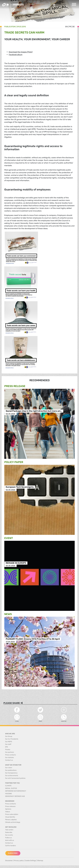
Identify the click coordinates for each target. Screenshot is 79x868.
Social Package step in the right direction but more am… (34, 411)
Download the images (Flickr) (21, 52)
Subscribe (13, 853)
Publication (10, 27)
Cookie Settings (30, 861)
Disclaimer (9, 861)
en (66, 27)
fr (70, 27)
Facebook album (16, 55)
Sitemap (40, 861)
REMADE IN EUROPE (16, 563)
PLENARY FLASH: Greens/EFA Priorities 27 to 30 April (33, 639)
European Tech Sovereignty (20, 487)
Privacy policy (19, 861)
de (74, 27)
